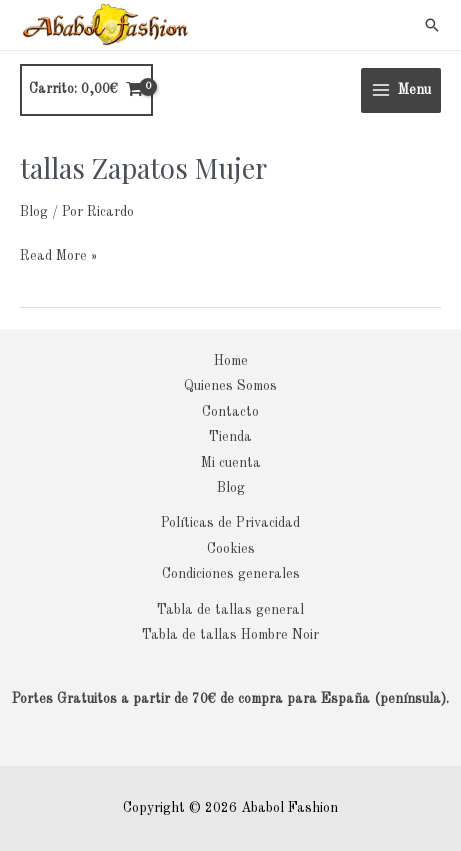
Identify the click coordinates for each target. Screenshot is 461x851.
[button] (432, 25)
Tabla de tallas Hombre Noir (230, 635)
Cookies (231, 549)
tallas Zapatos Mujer (143, 167)
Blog (34, 212)
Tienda (230, 437)
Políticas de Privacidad (230, 523)
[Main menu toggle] (401, 90)
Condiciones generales (231, 574)
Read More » (58, 253)
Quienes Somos (230, 386)
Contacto (230, 412)
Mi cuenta (231, 463)
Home (231, 361)
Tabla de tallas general (230, 610)
